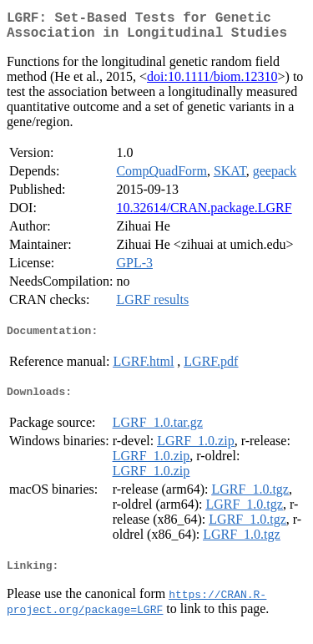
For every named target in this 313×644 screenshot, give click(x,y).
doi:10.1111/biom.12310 (212, 83)
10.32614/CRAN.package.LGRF (204, 214)
